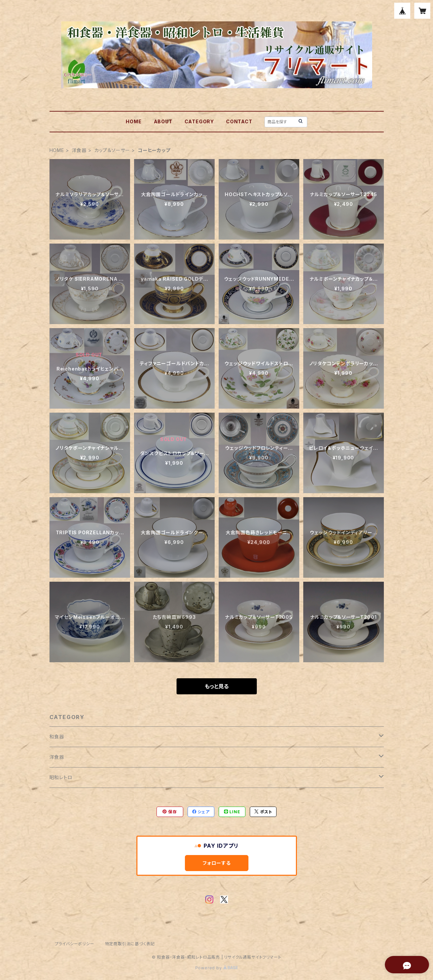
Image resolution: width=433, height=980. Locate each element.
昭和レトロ (61, 777)
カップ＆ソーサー (112, 150)
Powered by (217, 968)
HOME (134, 121)
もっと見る (217, 686)
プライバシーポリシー (75, 944)
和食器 (57, 737)
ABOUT (163, 121)
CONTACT (239, 121)
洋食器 (79, 150)
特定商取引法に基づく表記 (130, 944)
